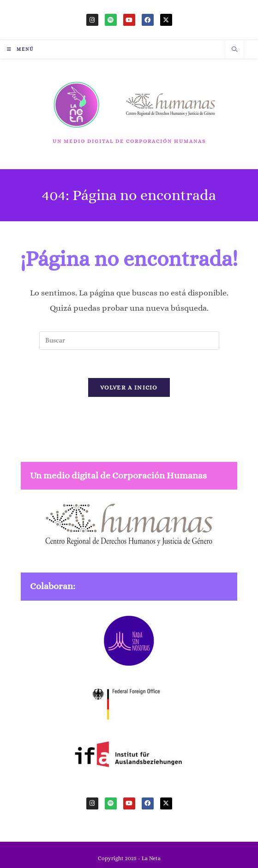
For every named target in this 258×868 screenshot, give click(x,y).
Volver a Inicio (129, 387)
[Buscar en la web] (234, 50)
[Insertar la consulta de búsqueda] (129, 341)
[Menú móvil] (20, 49)
